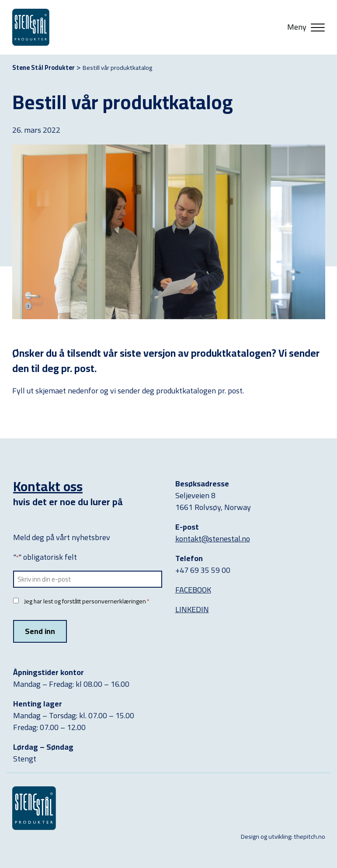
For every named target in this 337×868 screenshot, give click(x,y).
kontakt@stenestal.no (213, 539)
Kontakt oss (48, 486)
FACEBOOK (193, 590)
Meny (297, 27)
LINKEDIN (192, 609)
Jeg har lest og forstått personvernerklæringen (87, 601)
